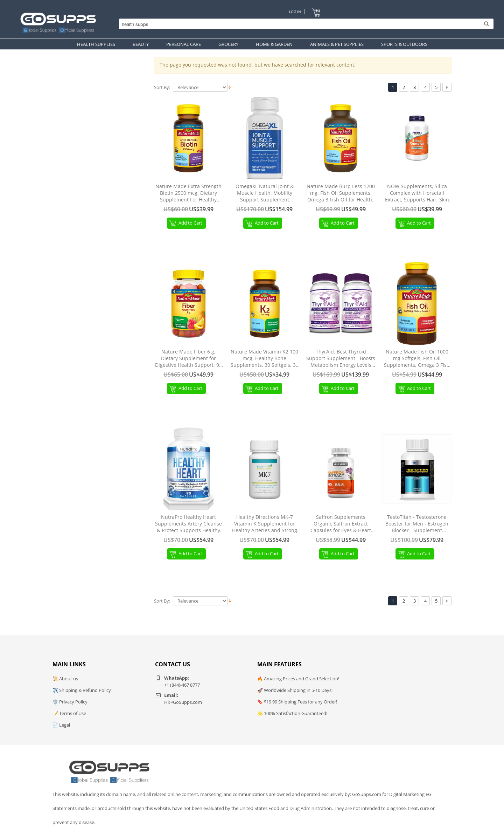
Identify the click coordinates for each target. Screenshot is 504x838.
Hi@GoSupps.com (183, 702)
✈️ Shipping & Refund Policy (82, 690)
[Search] (304, 25)
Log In (295, 11)
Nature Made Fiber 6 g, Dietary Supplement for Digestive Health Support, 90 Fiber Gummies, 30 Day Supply (188, 359)
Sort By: (162, 87)
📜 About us (65, 679)
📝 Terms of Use (69, 713)
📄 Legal (61, 725)
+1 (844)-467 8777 (182, 685)
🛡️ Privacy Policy (70, 702)
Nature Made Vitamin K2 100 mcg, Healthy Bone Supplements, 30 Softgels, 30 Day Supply (265, 359)
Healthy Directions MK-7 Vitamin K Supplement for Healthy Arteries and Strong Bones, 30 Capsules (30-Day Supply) (265, 524)
